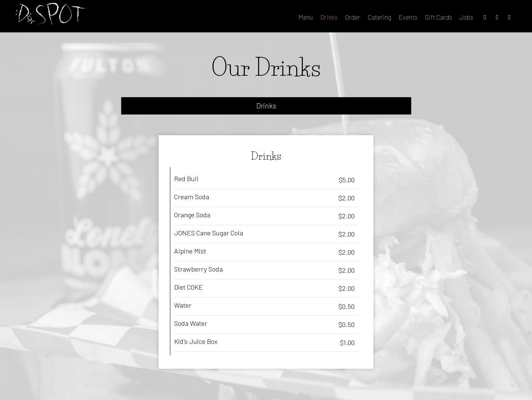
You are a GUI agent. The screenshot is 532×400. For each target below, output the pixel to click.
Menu (286, 19)
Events (389, 19)
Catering (360, 19)
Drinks (310, 19)
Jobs (447, 19)
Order (333, 19)
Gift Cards (419, 19)
